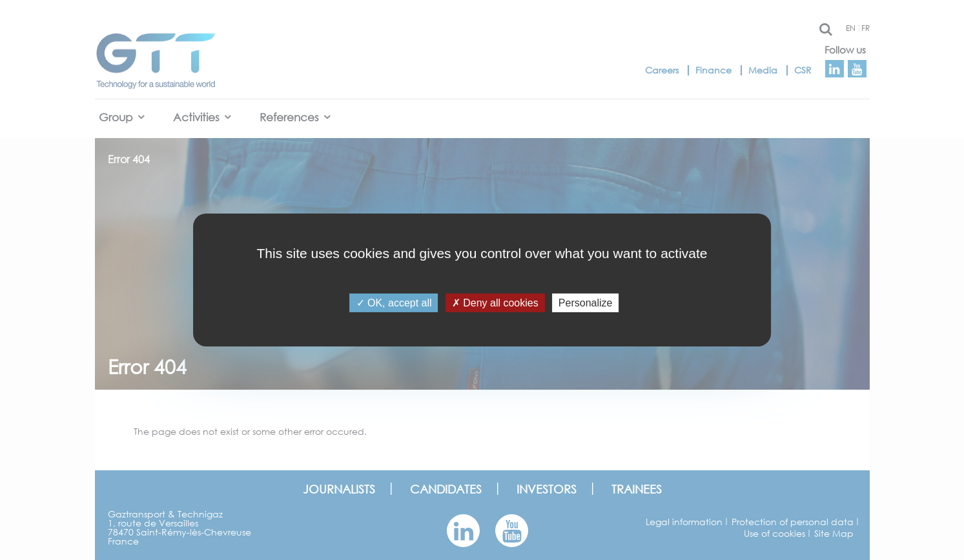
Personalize (586, 303)
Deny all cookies (495, 303)
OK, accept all (394, 303)
